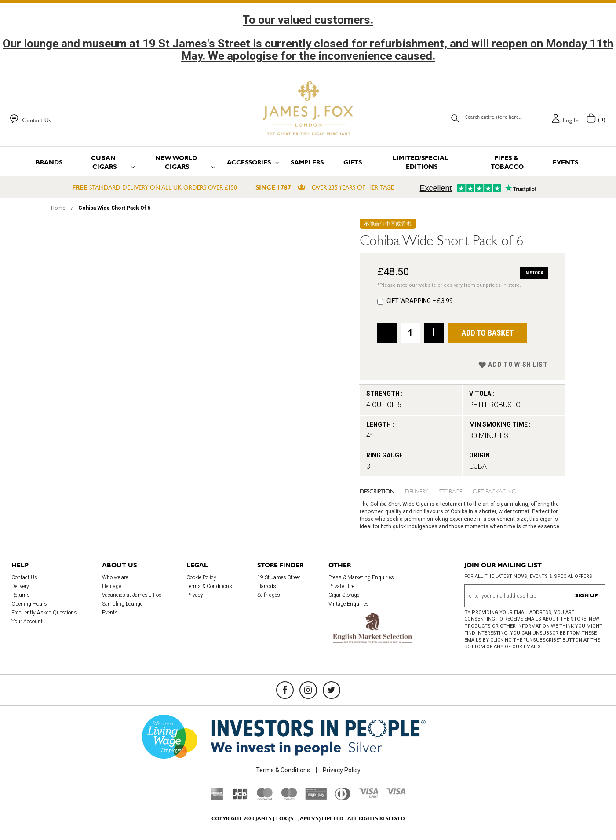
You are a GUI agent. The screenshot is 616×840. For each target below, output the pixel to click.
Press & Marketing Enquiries (361, 577)
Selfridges (269, 595)
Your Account (27, 621)
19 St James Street (279, 577)
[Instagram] (308, 690)
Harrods (267, 586)
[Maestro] (289, 798)
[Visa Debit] (368, 796)
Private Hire (341, 586)
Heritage (111, 586)
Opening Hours (29, 604)
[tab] (383, 491)
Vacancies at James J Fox (132, 595)
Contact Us (36, 120)
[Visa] (396, 793)
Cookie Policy (201, 577)
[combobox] (505, 117)
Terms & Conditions (209, 586)
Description (377, 491)
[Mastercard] (265, 798)
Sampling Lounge (122, 604)
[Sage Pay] (316, 797)
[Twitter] (332, 690)
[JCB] (240, 798)
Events (110, 613)
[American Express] (217, 798)
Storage (450, 491)
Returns (21, 595)
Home (58, 208)
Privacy (195, 595)
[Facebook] (285, 690)
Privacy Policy (342, 770)
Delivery (417, 491)
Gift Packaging (494, 491)
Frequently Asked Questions (44, 613)
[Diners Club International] (343, 798)
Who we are (115, 577)
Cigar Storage (344, 595)
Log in (571, 120)
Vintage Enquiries (349, 604)
